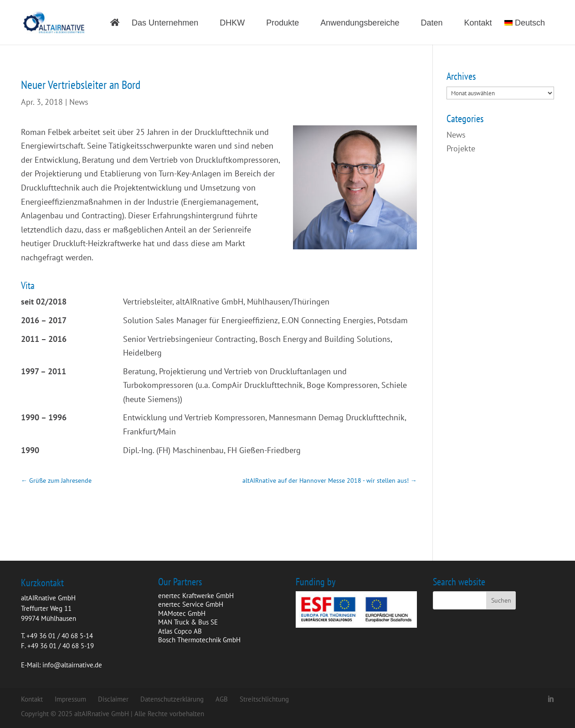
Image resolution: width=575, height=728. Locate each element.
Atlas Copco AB (180, 631)
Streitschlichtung (264, 699)
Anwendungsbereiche (360, 23)
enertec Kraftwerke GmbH (196, 596)
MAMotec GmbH (182, 613)
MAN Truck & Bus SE (188, 622)
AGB (222, 699)
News (79, 102)
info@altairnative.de (72, 665)
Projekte (461, 148)
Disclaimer (113, 699)
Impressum (70, 699)
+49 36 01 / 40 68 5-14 (60, 636)
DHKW (232, 23)
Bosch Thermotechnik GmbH (199, 640)
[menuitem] (529, 32)
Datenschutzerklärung (172, 699)
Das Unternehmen (165, 23)
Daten (431, 23)
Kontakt (478, 23)
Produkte (282, 23)
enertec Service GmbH (191, 604)
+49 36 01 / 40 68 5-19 (61, 646)
